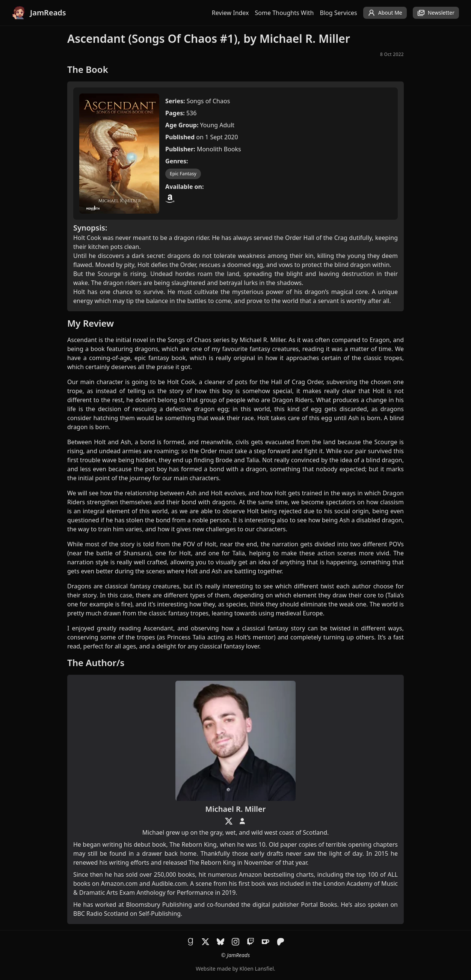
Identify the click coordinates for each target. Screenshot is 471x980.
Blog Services (339, 13)
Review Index (230, 13)
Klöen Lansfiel (257, 969)
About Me (385, 13)
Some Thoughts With (285, 13)
